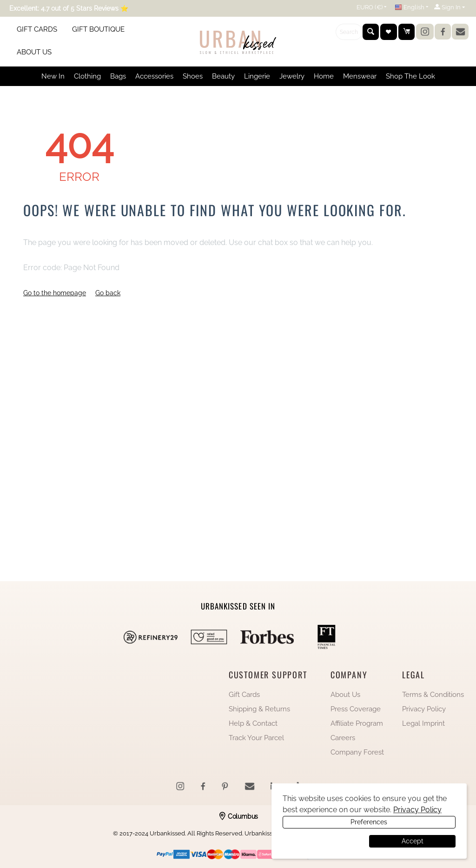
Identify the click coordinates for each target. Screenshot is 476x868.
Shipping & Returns (259, 709)
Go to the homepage (55, 293)
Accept (413, 841)
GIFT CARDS (37, 29)
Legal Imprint (423, 723)
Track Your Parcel (256, 738)
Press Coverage (356, 709)
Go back (108, 293)
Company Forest (357, 752)
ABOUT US (34, 52)
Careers (343, 738)
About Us (345, 695)
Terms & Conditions (433, 695)
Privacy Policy (424, 709)
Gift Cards (244, 695)
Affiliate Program (357, 723)
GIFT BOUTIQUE (98, 29)
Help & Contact (253, 723)
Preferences (325, 841)
